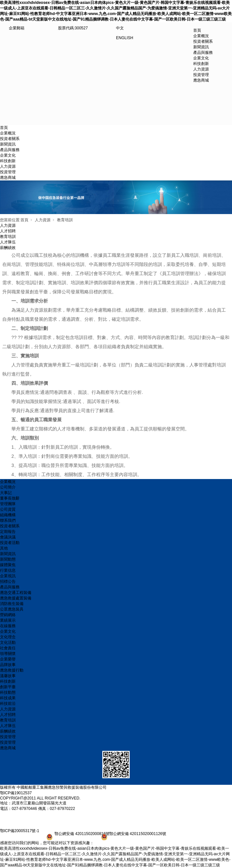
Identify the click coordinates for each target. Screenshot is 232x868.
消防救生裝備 (12, 604)
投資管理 (8, 172)
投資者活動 (10, 543)
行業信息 (8, 570)
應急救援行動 (12, 670)
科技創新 (8, 161)
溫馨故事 (8, 676)
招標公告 (8, 581)
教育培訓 (65, 220)
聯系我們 (8, 520)
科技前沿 (8, 704)
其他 (4, 548)
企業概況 (8, 133)
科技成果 (8, 698)
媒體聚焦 (8, 565)
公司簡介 (8, 487)
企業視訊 (8, 576)
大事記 (6, 493)
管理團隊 (8, 504)
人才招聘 (8, 231)
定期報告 (8, 532)
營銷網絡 (8, 615)
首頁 (197, 30)
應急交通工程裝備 (16, 593)
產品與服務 (10, 150)
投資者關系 (10, 139)
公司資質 (8, 509)
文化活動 (8, 643)
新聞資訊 (8, 144)
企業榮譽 (8, 659)
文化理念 (8, 637)
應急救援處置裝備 (16, 598)
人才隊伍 (8, 242)
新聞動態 (8, 559)
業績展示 (8, 620)
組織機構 (8, 515)
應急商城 (8, 178)
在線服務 (8, 626)
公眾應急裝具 (12, 609)
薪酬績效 (8, 248)
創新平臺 (8, 687)
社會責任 (8, 648)
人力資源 (8, 166)
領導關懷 (8, 654)
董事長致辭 (10, 498)
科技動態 (8, 692)
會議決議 (8, 537)
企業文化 (8, 155)
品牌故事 (8, 665)
